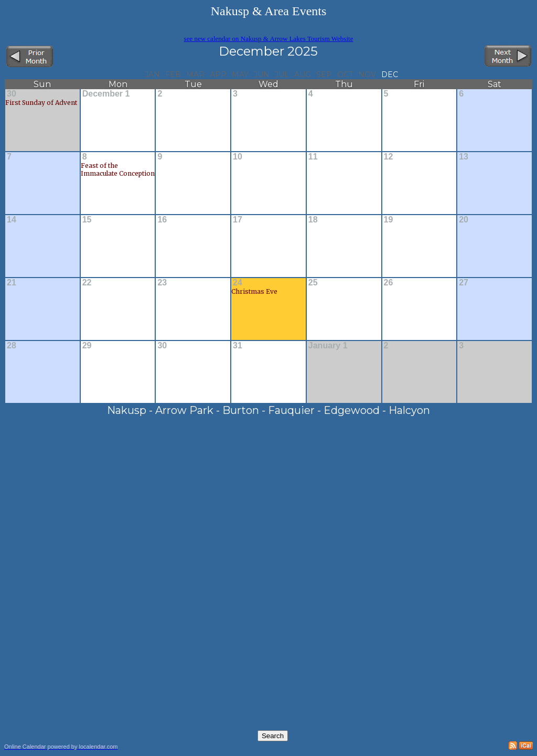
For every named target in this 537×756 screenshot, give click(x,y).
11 (313, 157)
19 (389, 220)
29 (87, 345)
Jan (152, 74)
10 (238, 157)
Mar (195, 74)
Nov (367, 74)
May (240, 74)
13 (464, 157)
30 (12, 94)
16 (162, 220)
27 (464, 283)
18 (313, 220)
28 (12, 345)
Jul (282, 74)
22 (87, 283)
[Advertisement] (340, 490)
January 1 (328, 345)
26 (389, 283)
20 (464, 220)
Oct (345, 74)
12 (389, 157)
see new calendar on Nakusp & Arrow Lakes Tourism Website (269, 39)
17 (238, 220)
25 (313, 283)
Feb (173, 74)
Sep (324, 74)
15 (87, 220)
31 (238, 345)
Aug (303, 74)
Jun (262, 74)
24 (238, 283)
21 (12, 283)
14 (12, 220)
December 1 (106, 94)
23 (162, 283)
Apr (218, 74)
